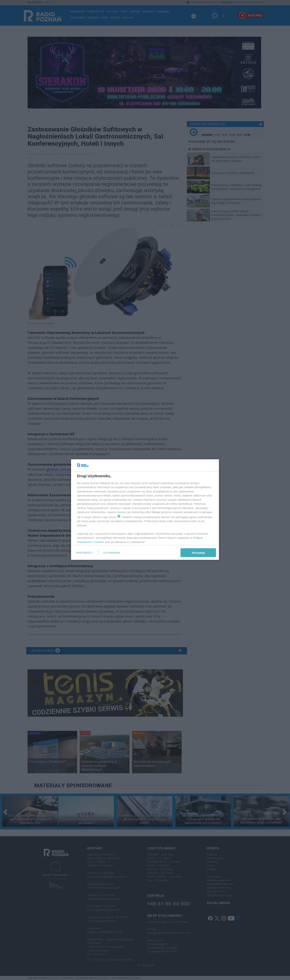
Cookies (99, 542)
